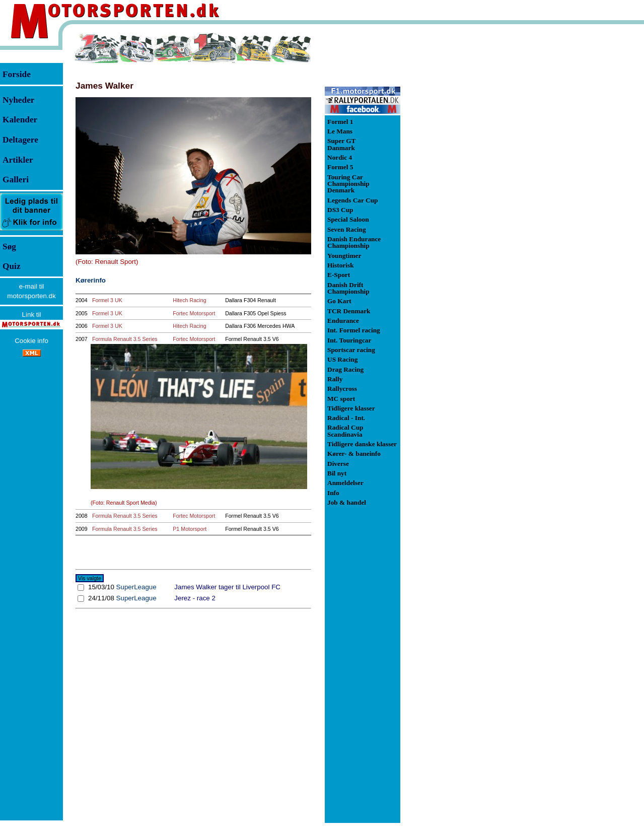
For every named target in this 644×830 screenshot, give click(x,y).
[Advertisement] (453, 183)
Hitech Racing (189, 300)
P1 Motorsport (190, 529)
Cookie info (31, 341)
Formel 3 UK (107, 300)
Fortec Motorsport (194, 313)
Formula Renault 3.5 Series (125, 339)
